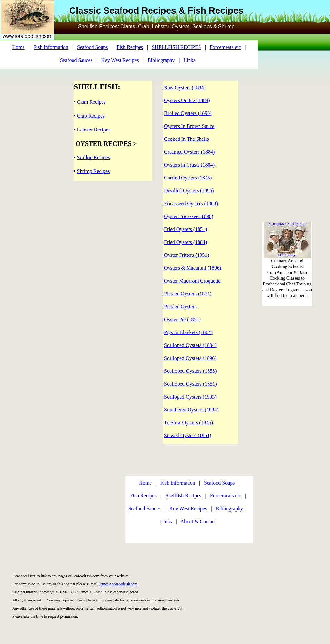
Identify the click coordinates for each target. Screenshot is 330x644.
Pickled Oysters (180, 307)
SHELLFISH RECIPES (176, 47)
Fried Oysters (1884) (185, 242)
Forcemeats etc (225, 47)
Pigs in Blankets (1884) (188, 332)
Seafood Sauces (76, 60)
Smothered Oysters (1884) (191, 410)
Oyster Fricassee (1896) (189, 216)
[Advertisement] (61, 509)
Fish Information (51, 47)
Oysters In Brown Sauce (189, 126)
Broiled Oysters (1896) (188, 113)
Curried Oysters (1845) (188, 178)
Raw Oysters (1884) (185, 87)
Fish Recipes (130, 47)
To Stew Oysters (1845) (189, 423)
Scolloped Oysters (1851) (190, 384)
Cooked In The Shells (186, 139)
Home (19, 47)
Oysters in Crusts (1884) (189, 165)
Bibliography (161, 60)
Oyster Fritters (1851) (187, 255)
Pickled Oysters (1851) (188, 294)
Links (189, 60)
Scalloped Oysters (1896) (190, 358)
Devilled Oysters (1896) (189, 191)
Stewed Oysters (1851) (188, 435)
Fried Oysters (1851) (185, 229)
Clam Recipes (91, 102)
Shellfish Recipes (183, 496)
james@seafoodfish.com (119, 584)
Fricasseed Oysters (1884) (191, 203)
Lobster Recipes (94, 130)
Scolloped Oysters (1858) (190, 371)
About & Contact (198, 521)
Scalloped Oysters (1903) (190, 397)
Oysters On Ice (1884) (187, 100)
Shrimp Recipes (93, 171)
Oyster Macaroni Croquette (192, 281)
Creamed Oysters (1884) (189, 152)
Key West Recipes (120, 60)
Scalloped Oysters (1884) (190, 345)
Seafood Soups (92, 47)
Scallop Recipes (94, 157)
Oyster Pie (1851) (182, 319)
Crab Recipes (91, 116)
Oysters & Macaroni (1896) (193, 268)
